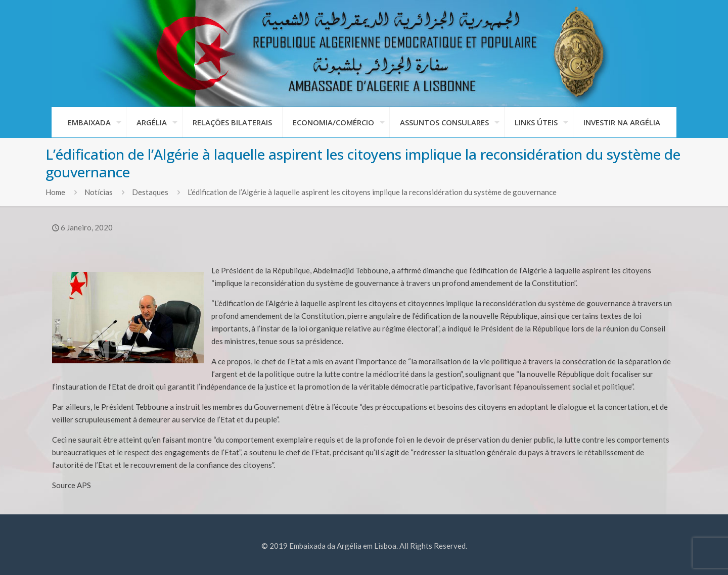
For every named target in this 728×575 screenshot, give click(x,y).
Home (55, 192)
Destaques (150, 192)
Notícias (99, 192)
